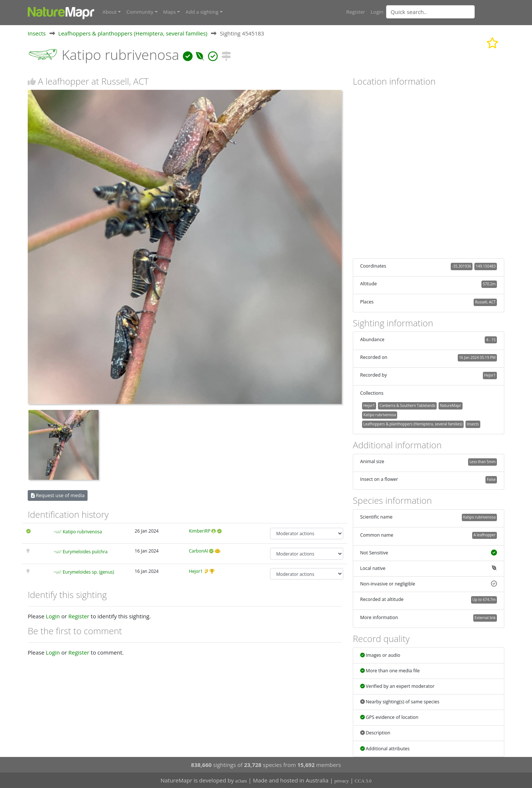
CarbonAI (198, 551)
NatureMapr (451, 405)
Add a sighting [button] (202, 12)
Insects (37, 33)
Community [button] (140, 12)
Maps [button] (170, 12)
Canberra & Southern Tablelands (407, 405)
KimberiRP (199, 531)
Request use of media (58, 495)
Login (377, 12)
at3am (241, 781)
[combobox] (445, 12)
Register (356, 12)
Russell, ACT (485, 302)
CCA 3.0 (363, 781)
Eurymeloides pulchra (85, 552)
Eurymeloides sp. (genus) (88, 572)
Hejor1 (196, 571)
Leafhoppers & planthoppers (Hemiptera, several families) (133, 33)
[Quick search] (430, 12)
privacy (342, 781)
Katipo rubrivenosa (82, 531)
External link (485, 617)
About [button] (110, 12)
